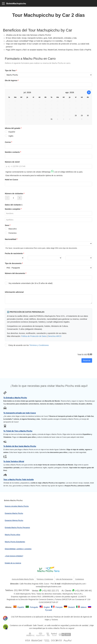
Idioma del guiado (13, 128)
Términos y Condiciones (39, 345)
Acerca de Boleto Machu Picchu (23, 579)
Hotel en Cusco (12, 180)
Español (10, 132)
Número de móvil (12, 162)
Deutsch (72, 607)
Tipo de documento (14, 263)
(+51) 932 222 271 (51, 591)
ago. (67, 92)
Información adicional (14, 292)
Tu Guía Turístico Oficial (14, 461)
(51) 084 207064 (22, 590)
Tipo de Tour (11, 70)
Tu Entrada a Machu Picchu (15, 398)
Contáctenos (80, 579)
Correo (9, 142)
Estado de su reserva (13, 563)
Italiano (84, 607)
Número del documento (16, 273)
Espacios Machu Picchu (14, 513)
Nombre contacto (13, 152)
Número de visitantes (15, 194)
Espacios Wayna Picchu (14, 520)
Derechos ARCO (55, 336)
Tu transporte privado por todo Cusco (20, 413)
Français (59, 607)
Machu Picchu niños (12, 535)
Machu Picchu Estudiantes (15, 542)
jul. (25, 92)
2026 (29, 92)
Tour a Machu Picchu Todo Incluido (18, 480)
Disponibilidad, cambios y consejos (18, 549)
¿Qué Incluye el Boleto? (14, 556)
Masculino (11, 229)
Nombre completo (13, 209)
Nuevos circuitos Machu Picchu (17, 506)
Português (34, 607)
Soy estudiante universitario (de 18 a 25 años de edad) (29, 283)
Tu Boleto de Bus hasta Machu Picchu (20, 446)
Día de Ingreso (12, 80)
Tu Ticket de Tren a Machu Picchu (18, 431)
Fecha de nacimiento (15, 253)
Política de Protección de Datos (34, 336)
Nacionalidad (11, 239)
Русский (48, 610)
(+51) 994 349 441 (83, 591)
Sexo (8, 225)
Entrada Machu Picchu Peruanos (17, 527)
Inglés (9, 136)
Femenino (11, 233)
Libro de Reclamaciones (64, 579)
